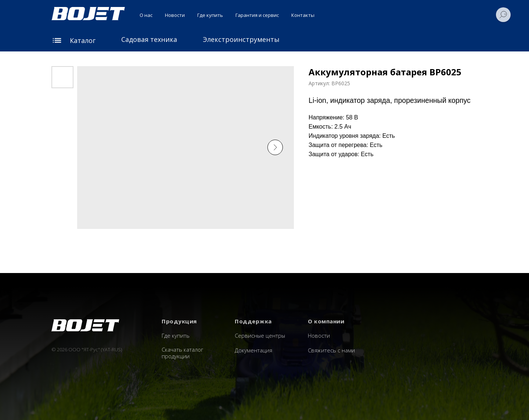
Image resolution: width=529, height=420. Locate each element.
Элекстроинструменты (241, 39)
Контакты (303, 15)
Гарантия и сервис (257, 15)
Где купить (210, 15)
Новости (175, 15)
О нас (146, 15)
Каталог (83, 40)
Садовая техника (149, 39)
